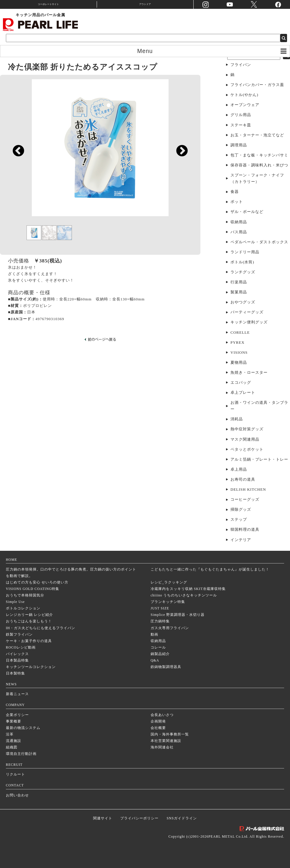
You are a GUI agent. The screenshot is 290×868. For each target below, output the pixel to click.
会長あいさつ (162, 715)
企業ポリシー (17, 715)
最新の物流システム (23, 728)
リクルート (15, 774)
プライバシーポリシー (139, 818)
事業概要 (14, 721)
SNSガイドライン (182, 818)
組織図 (12, 747)
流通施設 (14, 741)
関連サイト (103, 818)
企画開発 (158, 721)
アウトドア (145, 4)
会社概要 (158, 728)
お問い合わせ (17, 795)
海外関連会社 (162, 747)
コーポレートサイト (48, 4)
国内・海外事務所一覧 (170, 734)
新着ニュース (17, 694)
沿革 (10, 734)
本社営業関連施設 (166, 741)
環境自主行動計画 (21, 754)
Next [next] (179, 154)
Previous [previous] (15, 154)
